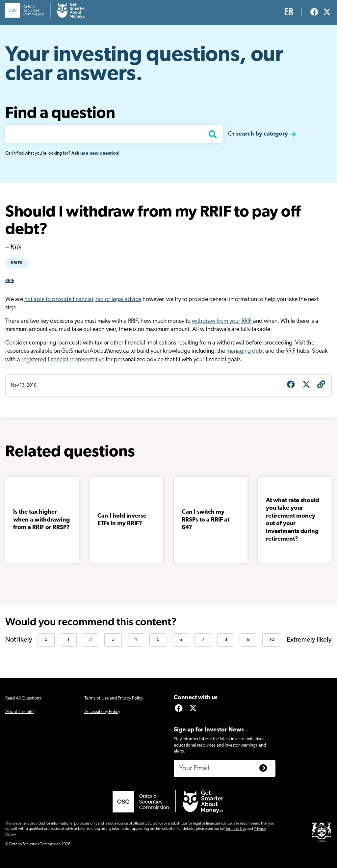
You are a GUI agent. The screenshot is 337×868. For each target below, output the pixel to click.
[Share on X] (306, 385)
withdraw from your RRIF (222, 321)
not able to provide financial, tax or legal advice (83, 300)
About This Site (19, 712)
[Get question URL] (321, 385)
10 (272, 640)
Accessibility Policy (102, 712)
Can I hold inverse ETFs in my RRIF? (122, 520)
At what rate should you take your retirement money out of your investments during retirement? (292, 520)
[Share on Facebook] (291, 385)
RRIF (10, 280)
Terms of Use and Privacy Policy (114, 698)
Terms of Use (236, 829)
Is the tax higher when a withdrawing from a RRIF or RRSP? (41, 520)
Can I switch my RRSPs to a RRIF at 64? (206, 520)
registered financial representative (63, 360)
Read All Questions (23, 698)
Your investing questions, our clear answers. (144, 65)
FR (289, 12)
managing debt (245, 351)
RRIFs (17, 263)
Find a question (60, 114)
